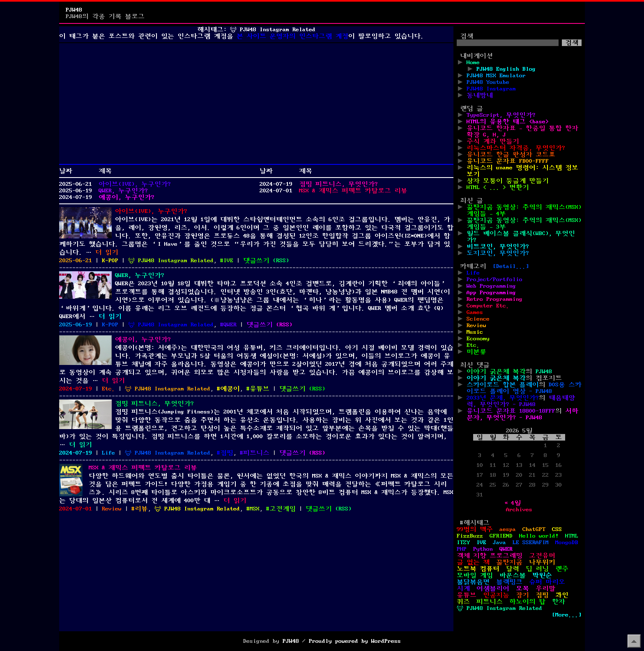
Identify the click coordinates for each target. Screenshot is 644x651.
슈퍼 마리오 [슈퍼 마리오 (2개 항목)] (547, 582)
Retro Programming (494, 299)
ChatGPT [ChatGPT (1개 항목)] (534, 529)
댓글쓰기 (256, 261)
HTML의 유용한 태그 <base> (508, 122)
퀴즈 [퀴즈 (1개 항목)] (463, 602)
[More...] (567, 615)
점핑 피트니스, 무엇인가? (338, 184)
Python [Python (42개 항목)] (483, 549)
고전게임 (283, 509)
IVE (228, 261)
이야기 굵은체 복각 (496, 372)
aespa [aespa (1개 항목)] (508, 529)
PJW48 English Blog (506, 69)
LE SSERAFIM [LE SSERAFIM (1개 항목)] (531, 542)
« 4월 (513, 503)
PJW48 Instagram (491, 89)
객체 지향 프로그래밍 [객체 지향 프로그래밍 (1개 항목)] (490, 556)
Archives (519, 510)
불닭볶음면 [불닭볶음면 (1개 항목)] (473, 582)
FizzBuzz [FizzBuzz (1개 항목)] (470, 536)
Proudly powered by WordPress (355, 641)
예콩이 (230, 389)
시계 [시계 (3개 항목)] (463, 589)
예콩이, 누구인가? (126, 197)
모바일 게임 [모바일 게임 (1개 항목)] (475, 575)
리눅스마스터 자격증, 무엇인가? (516, 148)
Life (108, 453)
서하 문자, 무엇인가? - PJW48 (522, 414)
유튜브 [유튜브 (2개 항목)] (467, 595)
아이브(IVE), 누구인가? (135, 184)
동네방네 (480, 95)
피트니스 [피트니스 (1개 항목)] (490, 602)
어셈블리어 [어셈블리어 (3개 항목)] (493, 589)
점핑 (227, 453)
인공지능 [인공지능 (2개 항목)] (496, 595)
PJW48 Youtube (488, 82)
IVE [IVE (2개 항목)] (481, 542)
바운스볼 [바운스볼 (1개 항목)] (513, 575)
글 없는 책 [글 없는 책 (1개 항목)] (473, 562)
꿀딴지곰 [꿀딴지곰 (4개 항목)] (509, 562)
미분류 (476, 352)
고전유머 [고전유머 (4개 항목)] (542, 556)
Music (475, 332)
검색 (467, 36)
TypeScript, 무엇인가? (501, 115)
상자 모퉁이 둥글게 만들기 (508, 181)
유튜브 (260, 389)
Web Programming (491, 286)
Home (473, 62)
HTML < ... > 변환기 (498, 187)
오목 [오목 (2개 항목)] (522, 589)
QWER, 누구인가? (123, 191)
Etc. (108, 389)
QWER (230, 325)
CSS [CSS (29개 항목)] (557, 529)
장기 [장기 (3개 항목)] (522, 595)
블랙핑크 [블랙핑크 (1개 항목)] (509, 582)
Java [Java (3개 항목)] (499, 542)
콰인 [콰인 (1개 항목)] (562, 595)
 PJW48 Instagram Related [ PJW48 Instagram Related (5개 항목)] (499, 608)
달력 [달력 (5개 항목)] (513, 569)
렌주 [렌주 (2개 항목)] (562, 569)
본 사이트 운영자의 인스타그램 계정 (292, 36)
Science (478, 319)
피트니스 (256, 453)
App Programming (491, 293)
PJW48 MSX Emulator (496, 76)
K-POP (110, 261)
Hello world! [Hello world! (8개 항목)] (539, 536)
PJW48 (74, 10)
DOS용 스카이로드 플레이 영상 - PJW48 (524, 388)
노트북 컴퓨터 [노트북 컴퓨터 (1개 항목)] (478, 569)
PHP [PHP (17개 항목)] (462, 549)
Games (475, 312)
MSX (255, 509)
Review (112, 509)
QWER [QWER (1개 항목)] (506, 549)
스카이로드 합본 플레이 (503, 385)
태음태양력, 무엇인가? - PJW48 (521, 401)
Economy (478, 339)
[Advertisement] (256, 104)
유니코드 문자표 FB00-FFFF (508, 161)
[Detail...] (511, 266)
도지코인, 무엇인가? (498, 253)
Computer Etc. (488, 306)
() (281, 261)
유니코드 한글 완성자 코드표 (511, 155)
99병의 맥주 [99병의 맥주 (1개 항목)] (475, 529)
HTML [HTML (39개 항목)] (572, 536)
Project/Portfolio (494, 279)
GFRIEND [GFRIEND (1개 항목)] (501, 536)
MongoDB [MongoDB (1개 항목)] (567, 542)
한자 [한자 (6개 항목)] (559, 602)
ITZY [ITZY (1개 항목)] (463, 542)
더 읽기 (107, 252)
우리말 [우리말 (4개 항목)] (545, 589)
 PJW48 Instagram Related (171, 261)
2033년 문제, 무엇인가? (503, 398)
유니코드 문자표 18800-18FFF (511, 411)
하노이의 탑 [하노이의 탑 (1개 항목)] (527, 602)
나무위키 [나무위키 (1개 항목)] (542, 562)
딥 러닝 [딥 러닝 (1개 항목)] (537, 569)
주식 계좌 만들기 (493, 141)
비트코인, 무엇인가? (498, 247)
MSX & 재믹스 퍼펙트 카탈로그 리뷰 (353, 191)
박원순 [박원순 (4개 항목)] (542, 575)
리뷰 (141, 509)
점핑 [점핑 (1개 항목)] (542, 595)
